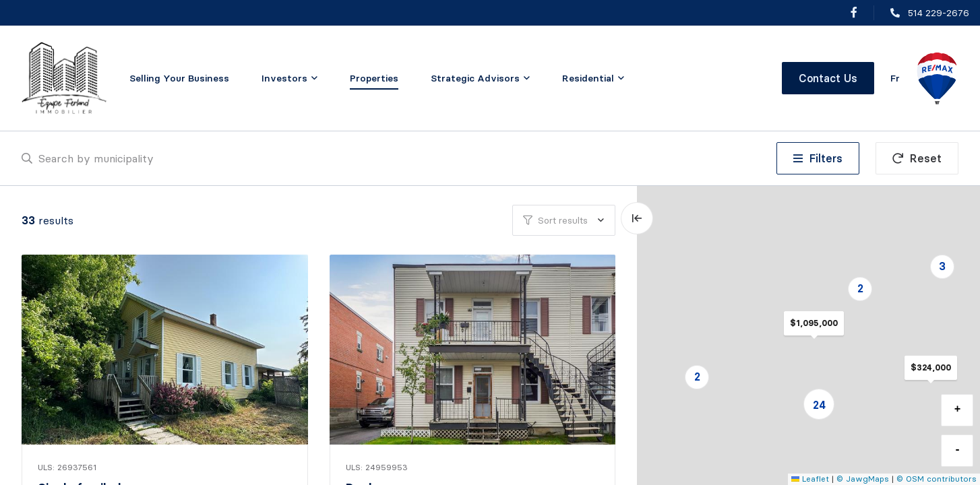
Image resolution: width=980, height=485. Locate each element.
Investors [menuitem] (284, 78)
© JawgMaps (863, 479)
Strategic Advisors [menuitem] (475, 78)
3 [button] (942, 266)
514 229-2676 (939, 13)
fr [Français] (895, 78)
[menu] (289, 78)
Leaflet (810, 479)
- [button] (958, 450)
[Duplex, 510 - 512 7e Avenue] (474, 350)
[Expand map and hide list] (637, 218)
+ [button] (958, 410)
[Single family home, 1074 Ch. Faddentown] (166, 350)
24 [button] (819, 405)
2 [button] (697, 377)
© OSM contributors (937, 479)
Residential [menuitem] (588, 78)
